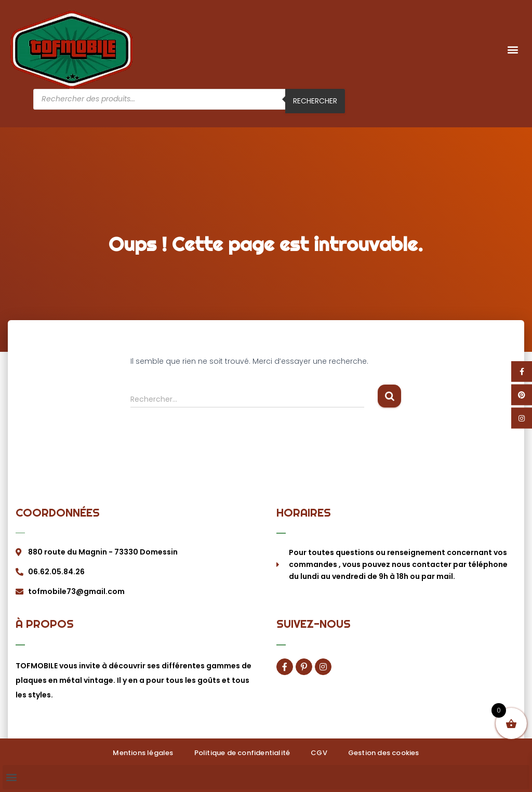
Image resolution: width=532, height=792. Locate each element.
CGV (319, 753)
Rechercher (315, 101)
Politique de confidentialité (242, 753)
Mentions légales (143, 753)
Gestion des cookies (384, 753)
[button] (513, 50)
